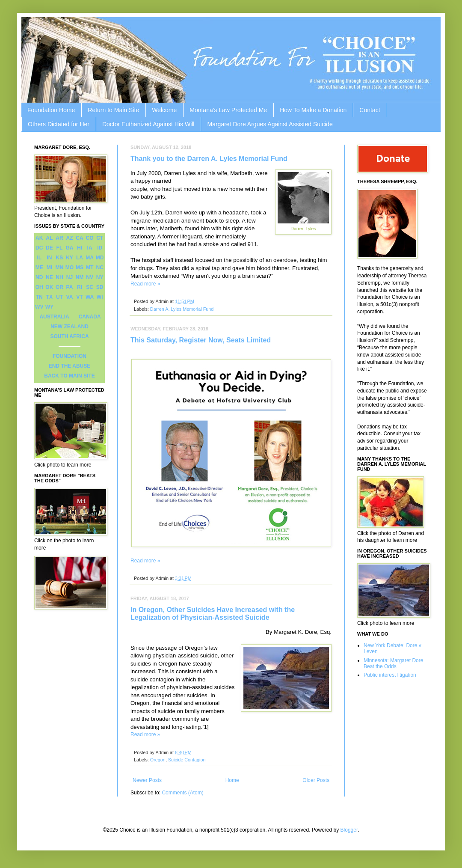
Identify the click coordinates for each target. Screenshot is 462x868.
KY (70, 258)
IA (90, 248)
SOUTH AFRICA (69, 336)
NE (49, 277)
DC (39, 248)
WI (100, 297)
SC (90, 287)
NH (59, 277)
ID (100, 248)
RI (80, 287)
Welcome (164, 110)
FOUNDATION (70, 356)
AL (49, 238)
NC (100, 268)
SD (100, 287)
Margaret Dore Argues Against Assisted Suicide (270, 124)
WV (39, 307)
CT (100, 238)
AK (39, 238)
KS (60, 258)
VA (70, 297)
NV (90, 277)
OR (59, 287)
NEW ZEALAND (70, 327)
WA (90, 297)
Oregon (158, 760)
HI (80, 248)
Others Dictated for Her (59, 124)
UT (59, 297)
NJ (70, 277)
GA (69, 248)
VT (79, 297)
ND (39, 277)
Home (232, 780)
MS (80, 268)
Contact (370, 110)
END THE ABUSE (70, 366)
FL (60, 248)
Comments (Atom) (182, 793)
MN (60, 268)
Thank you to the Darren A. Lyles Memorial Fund (209, 159)
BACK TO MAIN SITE (69, 376)
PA (70, 287)
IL (39, 258)
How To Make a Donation (313, 110)
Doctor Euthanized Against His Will (148, 124)
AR (59, 238)
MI (49, 268)
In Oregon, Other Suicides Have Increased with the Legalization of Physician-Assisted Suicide (213, 614)
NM (80, 277)
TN (39, 297)
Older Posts (316, 780)
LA (80, 258)
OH (39, 287)
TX (49, 297)
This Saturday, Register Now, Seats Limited (201, 340)
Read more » (145, 284)
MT (90, 268)
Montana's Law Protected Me (228, 110)
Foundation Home (51, 110)
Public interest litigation (390, 675)
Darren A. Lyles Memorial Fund (182, 309)
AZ (69, 238)
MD (100, 258)
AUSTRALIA (54, 317)
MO (70, 268)
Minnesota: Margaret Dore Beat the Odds (393, 663)
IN (49, 258)
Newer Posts (147, 780)
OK (49, 287)
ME (39, 268)
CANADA (90, 317)
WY (49, 307)
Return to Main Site (113, 110)
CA (79, 238)
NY (100, 277)
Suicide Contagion (187, 760)
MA (90, 258)
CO (90, 238)
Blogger (349, 830)
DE (49, 248)
